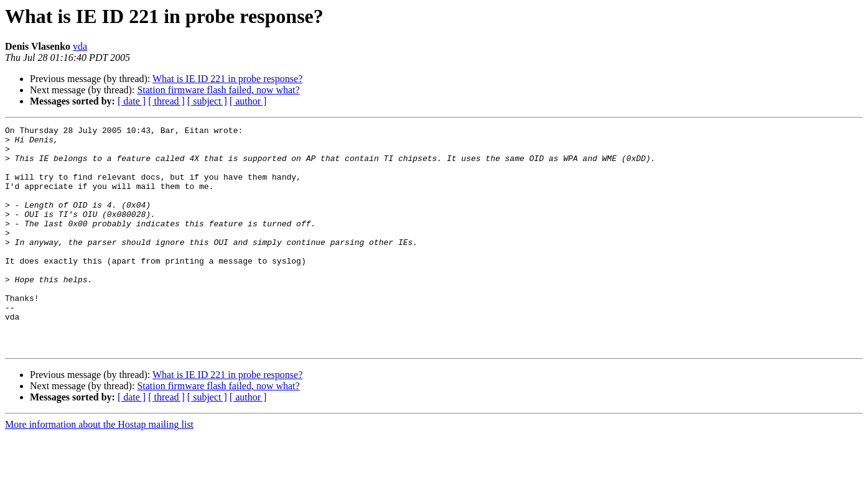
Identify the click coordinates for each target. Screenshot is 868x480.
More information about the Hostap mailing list (99, 469)
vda (80, 46)
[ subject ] (207, 101)
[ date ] (132, 101)
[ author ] (248, 101)
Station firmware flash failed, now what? (218, 90)
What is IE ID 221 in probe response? (227, 79)
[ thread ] (166, 101)
